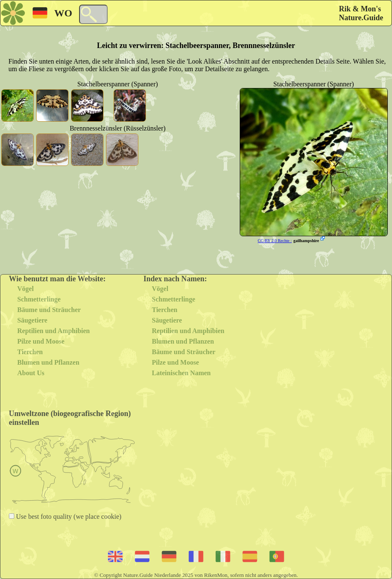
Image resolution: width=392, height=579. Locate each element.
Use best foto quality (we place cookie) (68, 516)
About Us (31, 373)
